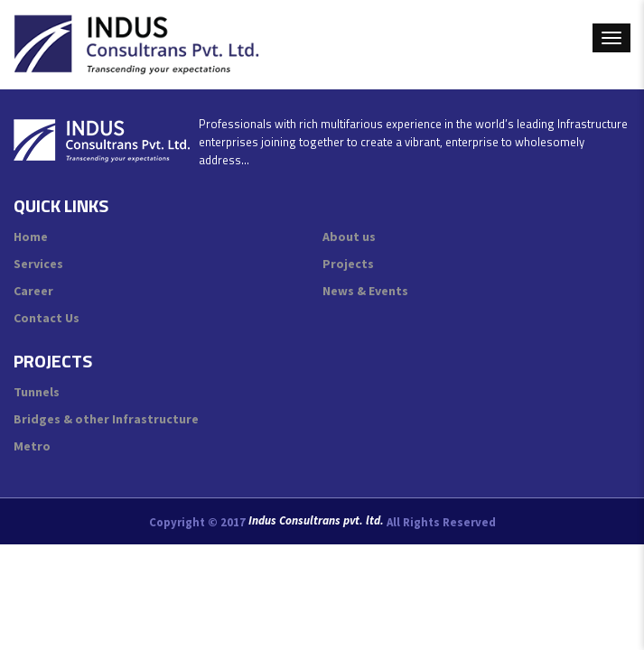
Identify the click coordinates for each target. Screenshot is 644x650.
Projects (348, 264)
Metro (32, 446)
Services (38, 264)
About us (349, 237)
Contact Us (47, 318)
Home (31, 237)
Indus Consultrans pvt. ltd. (316, 521)
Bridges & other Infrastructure (106, 419)
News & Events (365, 291)
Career (33, 291)
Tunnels (37, 392)
